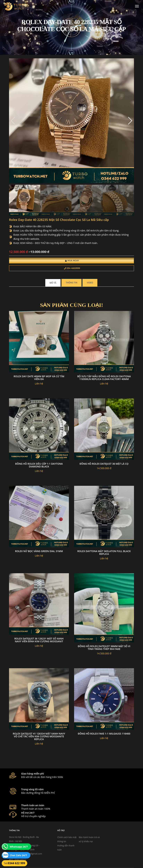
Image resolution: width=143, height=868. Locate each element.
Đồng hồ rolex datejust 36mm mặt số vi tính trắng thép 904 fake (104, 648)
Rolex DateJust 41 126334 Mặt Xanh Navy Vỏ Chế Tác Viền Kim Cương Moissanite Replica (39, 737)
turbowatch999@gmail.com (29, 836)
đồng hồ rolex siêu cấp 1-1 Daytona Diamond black (39, 466)
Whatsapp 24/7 (19, 847)
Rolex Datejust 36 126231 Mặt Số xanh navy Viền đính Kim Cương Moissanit (39, 641)
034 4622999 (72, 269)
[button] (130, 121)
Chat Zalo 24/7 (18, 855)
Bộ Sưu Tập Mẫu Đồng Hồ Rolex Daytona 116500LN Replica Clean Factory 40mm (104, 378)
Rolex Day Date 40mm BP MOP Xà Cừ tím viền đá (39, 378)
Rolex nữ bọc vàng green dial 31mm (39, 552)
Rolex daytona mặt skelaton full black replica (104, 553)
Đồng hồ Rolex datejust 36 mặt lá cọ (104, 464)
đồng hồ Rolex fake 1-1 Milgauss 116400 (104, 734)
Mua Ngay (72, 261)
